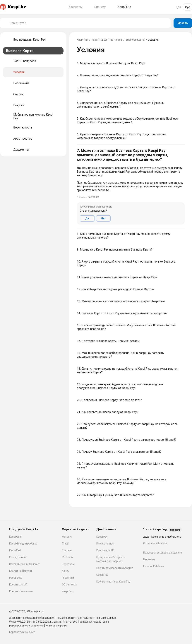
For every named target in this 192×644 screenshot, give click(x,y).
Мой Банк (67, 557)
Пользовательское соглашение (163, 553)
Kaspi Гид (68, 591)
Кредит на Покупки (20, 571)
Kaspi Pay (82, 40)
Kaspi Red (15, 550)
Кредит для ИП (18, 585)
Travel (65, 544)
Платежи (67, 550)
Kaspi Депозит (18, 557)
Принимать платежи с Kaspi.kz (115, 568)
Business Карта (135, 40)
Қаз (178, 7)
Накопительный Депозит (24, 564)
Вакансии (149, 559)
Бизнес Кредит (106, 544)
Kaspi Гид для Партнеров (107, 40)
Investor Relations (154, 566)
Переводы (68, 564)
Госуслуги (68, 578)
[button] (131, 186)
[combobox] (89, 23)
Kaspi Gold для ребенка (23, 544)
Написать (175, 530)
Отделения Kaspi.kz (155, 543)
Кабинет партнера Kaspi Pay (113, 582)
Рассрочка (16, 578)
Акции (66, 571)
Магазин (67, 537)
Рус (187, 7)
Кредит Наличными (21, 591)
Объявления (69, 585)
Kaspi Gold (15, 537)
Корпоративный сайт (22, 632)
